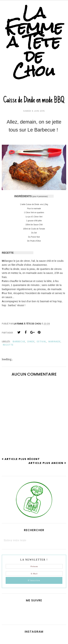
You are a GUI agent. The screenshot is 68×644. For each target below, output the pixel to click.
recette (8, 345)
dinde (31, 342)
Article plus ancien (46, 463)
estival (42, 342)
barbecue (19, 342)
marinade (54, 342)
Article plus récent (22, 459)
